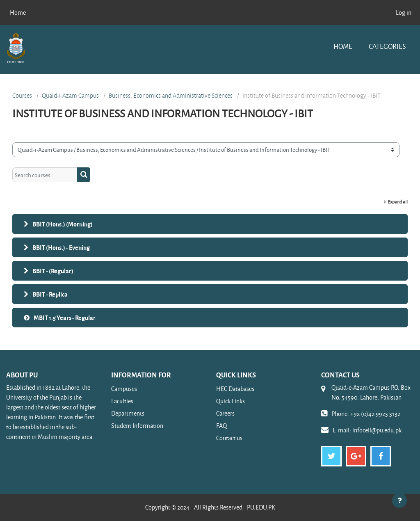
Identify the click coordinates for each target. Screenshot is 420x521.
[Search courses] (45, 175)
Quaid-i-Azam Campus (70, 96)
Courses (22, 96)
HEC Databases (235, 389)
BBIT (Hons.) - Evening (61, 247)
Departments (128, 413)
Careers (225, 413)
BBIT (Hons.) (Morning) (63, 224)
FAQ (221, 426)
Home (343, 46)
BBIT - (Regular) (53, 271)
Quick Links (231, 401)
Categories (387, 46)
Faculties (122, 401)
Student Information (137, 426)
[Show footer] (399, 500)
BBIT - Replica (50, 294)
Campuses (124, 389)
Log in (404, 13)
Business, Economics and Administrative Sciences (171, 96)
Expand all (398, 202)
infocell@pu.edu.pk (377, 430)
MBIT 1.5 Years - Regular (65, 318)
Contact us (229, 438)
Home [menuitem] (18, 13)
